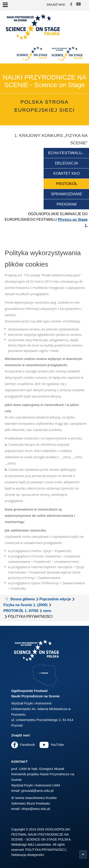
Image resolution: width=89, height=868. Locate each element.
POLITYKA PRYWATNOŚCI (45, 850)
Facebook (27, 745)
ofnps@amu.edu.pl (36, 809)
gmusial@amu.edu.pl (37, 791)
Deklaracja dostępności (28, 855)
